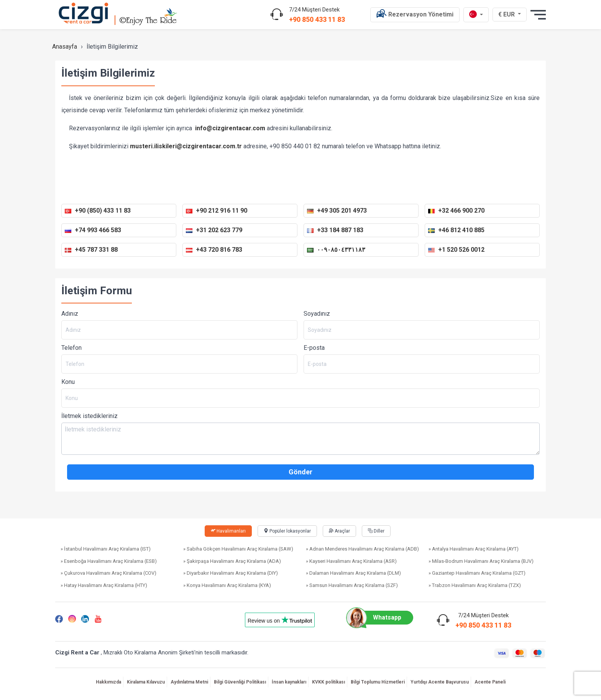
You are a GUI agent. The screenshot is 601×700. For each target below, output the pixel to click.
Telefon (71, 348)
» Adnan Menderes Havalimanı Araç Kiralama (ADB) (362, 549)
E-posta (314, 348)
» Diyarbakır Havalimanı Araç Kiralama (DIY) (231, 573)
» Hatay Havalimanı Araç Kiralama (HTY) (104, 585)
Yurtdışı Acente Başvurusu (440, 682)
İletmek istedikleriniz (89, 416)
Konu (68, 382)
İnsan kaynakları (289, 682)
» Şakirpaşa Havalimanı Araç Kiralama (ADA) (232, 561)
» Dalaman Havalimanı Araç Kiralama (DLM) (353, 573)
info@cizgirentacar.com (230, 128)
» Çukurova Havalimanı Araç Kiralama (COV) (108, 573)
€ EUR (510, 14)
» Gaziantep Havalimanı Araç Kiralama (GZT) (477, 573)
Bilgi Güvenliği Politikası (240, 682)
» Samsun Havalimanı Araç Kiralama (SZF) (352, 585)
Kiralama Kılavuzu (146, 682)
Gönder (300, 472)
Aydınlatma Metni (189, 682)
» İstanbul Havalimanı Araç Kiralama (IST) (106, 549)
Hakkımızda (108, 682)
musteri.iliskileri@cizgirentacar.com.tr (187, 146)
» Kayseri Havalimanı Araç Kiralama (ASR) (351, 561)
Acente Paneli (490, 682)
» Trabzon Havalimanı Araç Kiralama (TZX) (475, 585)
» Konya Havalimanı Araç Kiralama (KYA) (227, 585)
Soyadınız (317, 314)
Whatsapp (377, 618)
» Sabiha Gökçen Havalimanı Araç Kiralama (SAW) (238, 549)
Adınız (70, 314)
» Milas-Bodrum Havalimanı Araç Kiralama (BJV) (481, 561)
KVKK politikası (328, 682)
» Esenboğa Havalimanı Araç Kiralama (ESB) (109, 561)
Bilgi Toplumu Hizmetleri (378, 682)
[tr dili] (476, 15)
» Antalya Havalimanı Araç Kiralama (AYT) (474, 549)
